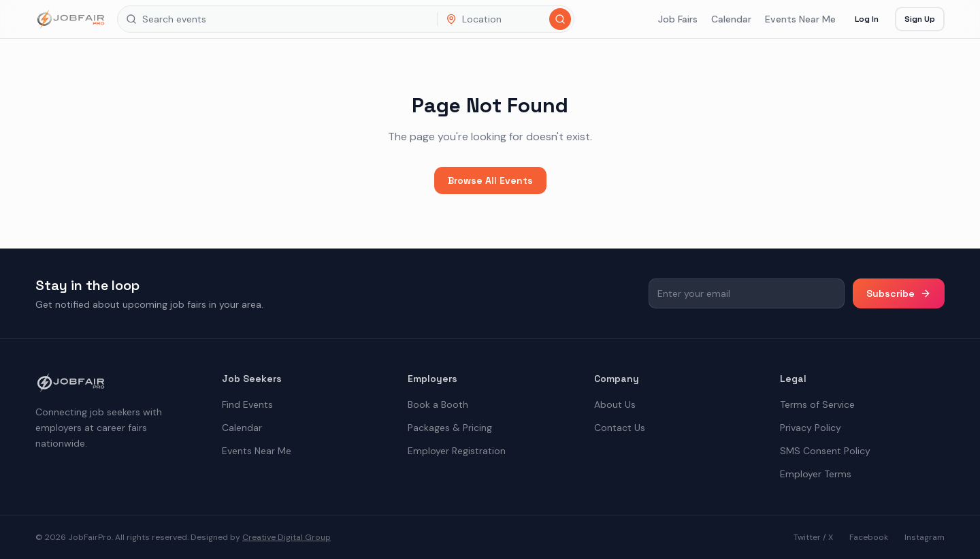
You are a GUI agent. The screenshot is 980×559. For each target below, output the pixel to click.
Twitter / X (813, 537)
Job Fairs (678, 19)
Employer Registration (457, 451)
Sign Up (920, 19)
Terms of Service (817, 404)
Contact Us (620, 428)
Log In (867, 19)
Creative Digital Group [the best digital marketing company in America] (287, 537)
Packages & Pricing (450, 428)
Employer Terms (816, 474)
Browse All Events (490, 180)
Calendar (731, 19)
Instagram (925, 537)
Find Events (247, 404)
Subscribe (899, 293)
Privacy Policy (811, 428)
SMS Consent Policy (825, 451)
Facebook (869, 537)
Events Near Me (800, 19)
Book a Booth (438, 404)
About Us (615, 404)
